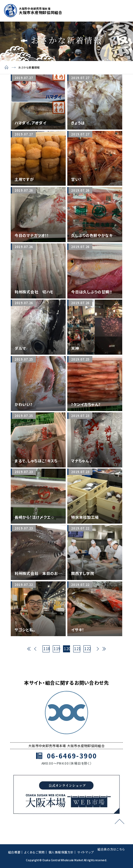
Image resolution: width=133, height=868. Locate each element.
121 (77, 649)
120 (67, 649)
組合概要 (14, 852)
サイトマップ (85, 852)
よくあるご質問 (34, 852)
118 (46, 649)
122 (87, 649)
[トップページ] (33, 11)
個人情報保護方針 (61, 852)
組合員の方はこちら (111, 849)
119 (57, 649)
